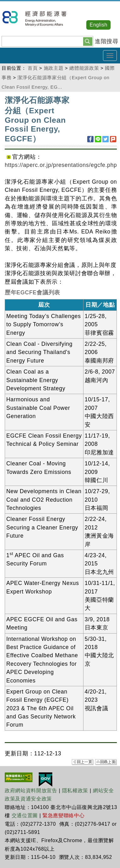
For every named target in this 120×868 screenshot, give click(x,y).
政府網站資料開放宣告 (31, 791)
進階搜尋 (107, 41)
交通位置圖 (25, 815)
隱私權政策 (75, 791)
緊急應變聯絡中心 (63, 815)
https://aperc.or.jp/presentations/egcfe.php (61, 165)
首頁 (33, 68)
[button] (88, 41)
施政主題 (54, 68)
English (98, 25)
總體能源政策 (84, 68)
